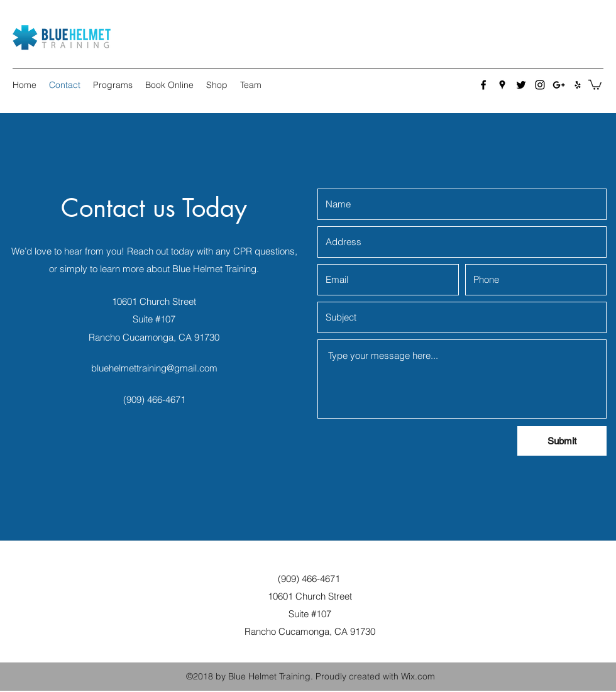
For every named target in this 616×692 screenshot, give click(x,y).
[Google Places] (502, 85)
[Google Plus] (559, 85)
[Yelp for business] (578, 85)
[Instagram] (540, 85)
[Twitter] (521, 85)
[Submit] (562, 441)
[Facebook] (483, 85)
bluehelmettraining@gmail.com (154, 368)
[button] (595, 84)
